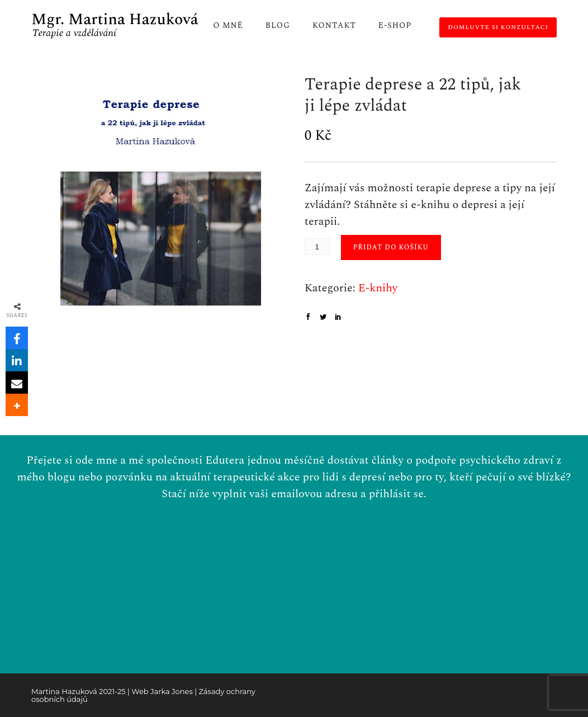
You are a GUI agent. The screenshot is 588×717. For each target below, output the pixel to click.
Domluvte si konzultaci (498, 27)
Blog (278, 25)
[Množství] (317, 247)
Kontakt (334, 25)
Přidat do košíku (391, 247)
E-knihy (378, 288)
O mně (228, 25)
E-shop (395, 25)
